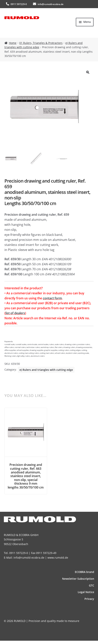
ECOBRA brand (84, 572)
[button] (88, 72)
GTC (92, 585)
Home (13, 43)
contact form (52, 298)
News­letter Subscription (78, 579)
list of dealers (15, 313)
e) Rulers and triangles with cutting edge (46, 370)
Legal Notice (86, 592)
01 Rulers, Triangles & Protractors (41, 43)
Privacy (89, 599)
